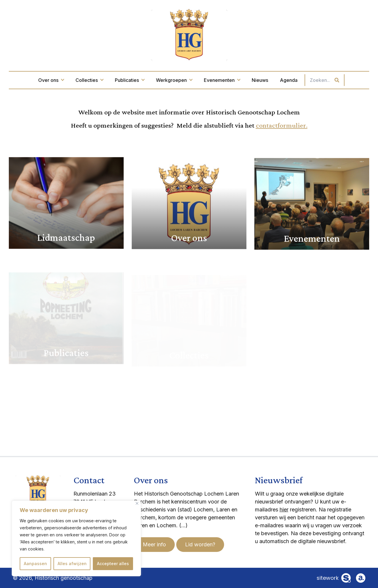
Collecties (89, 80)
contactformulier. (282, 125)
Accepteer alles (113, 563)
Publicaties (130, 80)
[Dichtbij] (137, 503)
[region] (76, 538)
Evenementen (222, 80)
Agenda (289, 80)
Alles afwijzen (72, 563)
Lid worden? (200, 544)
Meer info (154, 544)
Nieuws (260, 80)
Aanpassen (35, 563)
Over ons (51, 80)
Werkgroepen (174, 80)
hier (284, 510)
